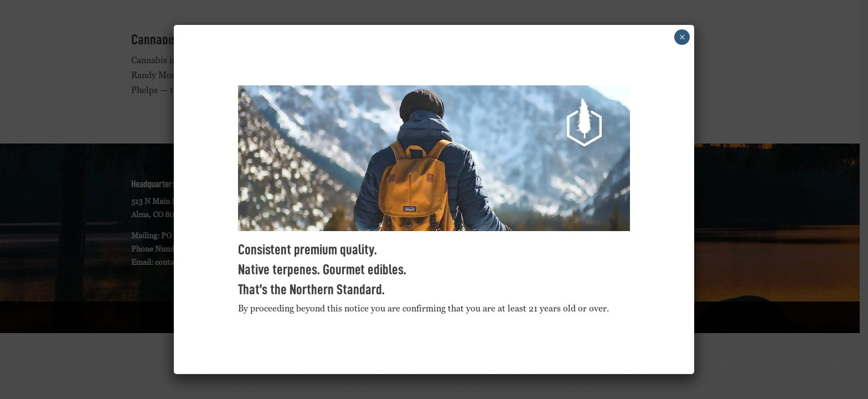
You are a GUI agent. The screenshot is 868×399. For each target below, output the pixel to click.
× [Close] (682, 37)
